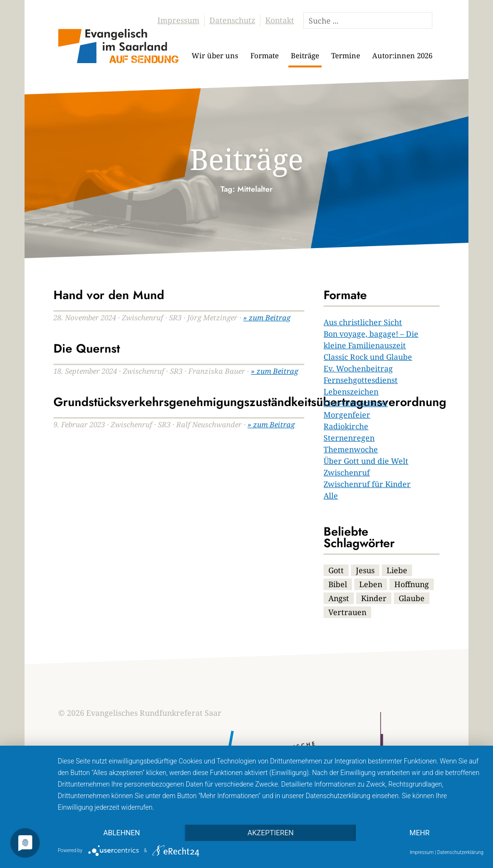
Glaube (412, 598)
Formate (265, 55)
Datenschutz (232, 20)
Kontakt (280, 20)
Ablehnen (121, 833)
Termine (346, 55)
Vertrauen (347, 612)
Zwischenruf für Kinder (367, 484)
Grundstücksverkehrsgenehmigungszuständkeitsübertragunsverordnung (250, 402)
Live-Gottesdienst (356, 403)
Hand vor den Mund (109, 295)
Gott (336, 570)
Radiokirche (346, 426)
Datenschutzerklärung (460, 852)
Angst (339, 598)
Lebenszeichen (351, 392)
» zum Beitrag (267, 317)
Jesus (365, 570)
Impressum (178, 20)
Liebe (397, 570)
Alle (331, 496)
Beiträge (305, 55)
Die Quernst (87, 348)
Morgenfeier (347, 415)
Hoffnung (412, 584)
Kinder (374, 598)
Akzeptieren (271, 833)
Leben (371, 584)
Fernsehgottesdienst (361, 380)
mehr (420, 833)
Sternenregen (349, 438)
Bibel (338, 584)
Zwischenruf (347, 473)
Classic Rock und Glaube (368, 357)
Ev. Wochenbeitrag (358, 368)
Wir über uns (215, 55)
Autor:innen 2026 (402, 55)
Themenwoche (351, 449)
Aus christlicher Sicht (363, 322)
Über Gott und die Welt (366, 461)
